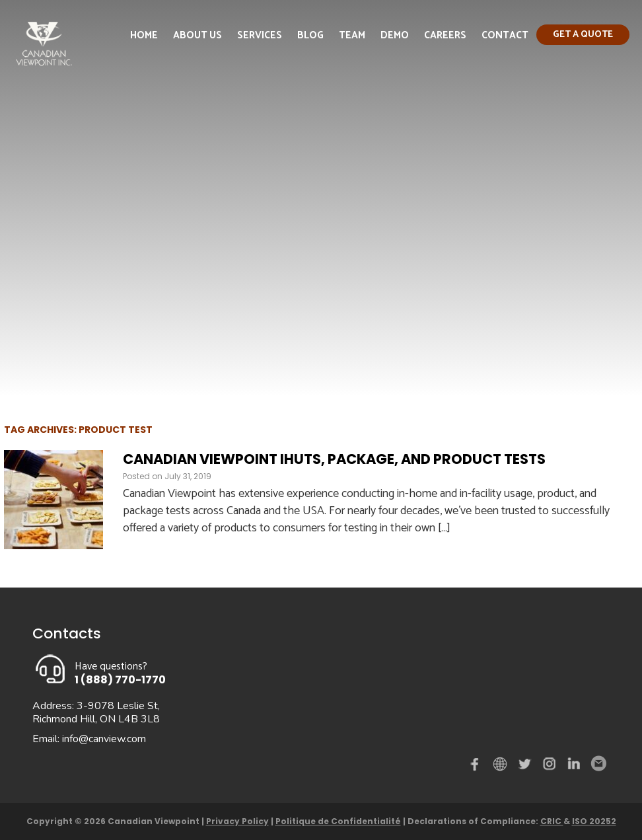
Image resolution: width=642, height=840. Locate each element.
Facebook (478, 767)
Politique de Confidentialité (338, 821)
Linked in (574, 767)
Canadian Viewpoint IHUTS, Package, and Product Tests (334, 459)
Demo (395, 35)
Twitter (526, 767)
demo (502, 764)
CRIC (552, 821)
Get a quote (583, 35)
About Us (197, 35)
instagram (550, 767)
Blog (310, 35)
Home (144, 35)
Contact (505, 35)
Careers (445, 35)
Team (352, 35)
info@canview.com (104, 739)
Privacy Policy (237, 821)
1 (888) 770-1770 (120, 680)
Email (598, 764)
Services (260, 35)
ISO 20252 (594, 821)
